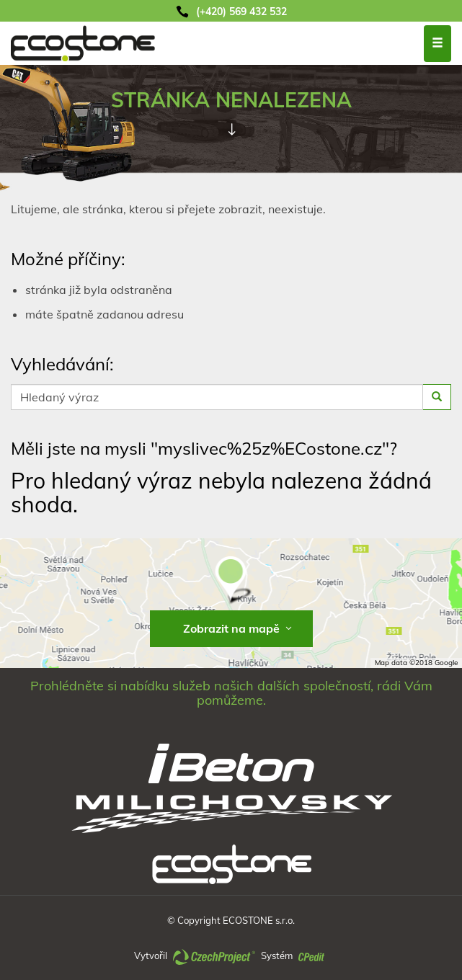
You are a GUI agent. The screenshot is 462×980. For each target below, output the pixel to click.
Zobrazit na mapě (239, 628)
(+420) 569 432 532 (241, 12)
